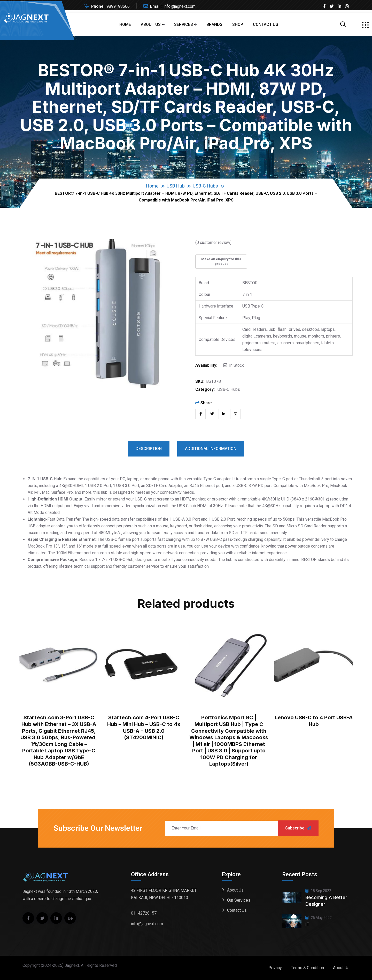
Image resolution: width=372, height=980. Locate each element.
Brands (214, 24)
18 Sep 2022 (318, 891)
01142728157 (144, 913)
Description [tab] (149, 449)
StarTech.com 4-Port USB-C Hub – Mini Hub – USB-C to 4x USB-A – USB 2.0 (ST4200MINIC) (144, 727)
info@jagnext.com (180, 6)
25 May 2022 (319, 918)
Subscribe (298, 828)
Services (184, 24)
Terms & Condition (307, 968)
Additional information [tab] (211, 449)
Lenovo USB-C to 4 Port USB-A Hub (314, 721)
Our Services (239, 900)
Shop (238, 24)
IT (307, 924)
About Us (151, 24)
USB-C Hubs (205, 186)
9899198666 (118, 6)
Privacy (275, 968)
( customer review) (213, 242)
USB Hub (176, 186)
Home (125, 24)
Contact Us (266, 24)
